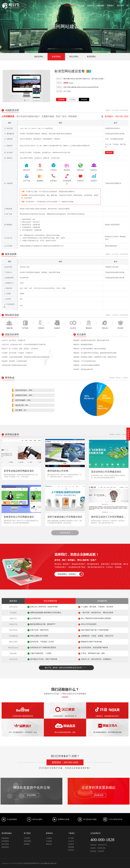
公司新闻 (49, 838)
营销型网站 (27, 841)
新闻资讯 (91, 6)
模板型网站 (39, 57)
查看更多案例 (65, 533)
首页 (59, 6)
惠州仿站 (120, 6)
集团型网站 (91, 57)
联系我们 (111, 6)
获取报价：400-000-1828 (65, 762)
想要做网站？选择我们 (67, 574)
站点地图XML (46, 863)
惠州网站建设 (69, 6)
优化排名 (71, 844)
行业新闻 (49, 841)
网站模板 (101, 6)
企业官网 (27, 838)
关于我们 (71, 838)
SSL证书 (81, 6)
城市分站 (53, 863)
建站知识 (49, 844)
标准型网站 (56, 57)
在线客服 (61, 100)
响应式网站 (74, 57)
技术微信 (73, 100)
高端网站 (27, 844)
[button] (25, 100)
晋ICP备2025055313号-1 (33, 863)
